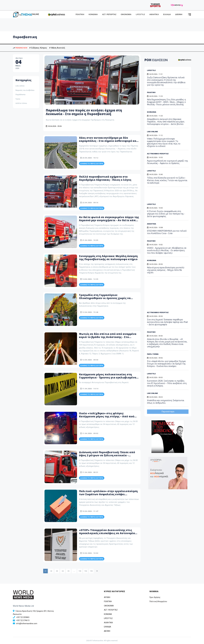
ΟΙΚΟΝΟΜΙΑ (126, 14)
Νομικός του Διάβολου (25, 90)
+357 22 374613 (23, 620)
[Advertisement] (167, 196)
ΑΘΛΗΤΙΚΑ (154, 14)
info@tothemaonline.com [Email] (27, 624)
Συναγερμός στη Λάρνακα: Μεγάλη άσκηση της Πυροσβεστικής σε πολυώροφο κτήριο (108, 258)
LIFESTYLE (140, 14)
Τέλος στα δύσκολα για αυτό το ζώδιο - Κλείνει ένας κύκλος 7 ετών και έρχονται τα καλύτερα (167, 180)
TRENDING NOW (20, 48)
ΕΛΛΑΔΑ (167, 14)
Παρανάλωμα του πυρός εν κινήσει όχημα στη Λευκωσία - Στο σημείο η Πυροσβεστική (84, 112)
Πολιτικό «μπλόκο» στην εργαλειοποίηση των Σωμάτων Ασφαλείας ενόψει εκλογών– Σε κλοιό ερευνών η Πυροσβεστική (108, 496)
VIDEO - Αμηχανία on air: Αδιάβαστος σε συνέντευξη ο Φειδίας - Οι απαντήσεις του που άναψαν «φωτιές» (167, 250)
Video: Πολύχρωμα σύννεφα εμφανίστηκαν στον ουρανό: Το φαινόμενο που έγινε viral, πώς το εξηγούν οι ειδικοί (164, 142)
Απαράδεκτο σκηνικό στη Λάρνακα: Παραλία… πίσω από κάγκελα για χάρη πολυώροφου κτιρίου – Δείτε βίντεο (166, 122)
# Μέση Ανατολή (57, 48)
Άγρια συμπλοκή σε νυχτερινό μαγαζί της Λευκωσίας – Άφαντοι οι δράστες (168, 162)
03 (57, 571)
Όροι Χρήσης (155, 597)
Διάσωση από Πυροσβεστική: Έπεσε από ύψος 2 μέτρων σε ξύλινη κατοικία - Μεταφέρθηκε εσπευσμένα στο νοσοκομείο (109, 455)
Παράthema (20, 94)
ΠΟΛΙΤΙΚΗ (80, 14)
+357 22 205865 (23, 617)
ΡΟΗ (156, 60)
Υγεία (18, 99)
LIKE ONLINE (152, 132)
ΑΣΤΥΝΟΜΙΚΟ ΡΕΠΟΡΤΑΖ (158, 154)
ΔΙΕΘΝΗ (179, 14)
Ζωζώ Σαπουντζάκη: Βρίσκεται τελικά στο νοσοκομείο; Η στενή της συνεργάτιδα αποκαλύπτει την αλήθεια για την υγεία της (166, 81)
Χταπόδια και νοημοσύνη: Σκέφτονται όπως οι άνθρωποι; (166, 402)
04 (63, 571)
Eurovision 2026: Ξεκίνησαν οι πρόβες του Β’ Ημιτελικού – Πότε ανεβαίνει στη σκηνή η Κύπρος (167, 383)
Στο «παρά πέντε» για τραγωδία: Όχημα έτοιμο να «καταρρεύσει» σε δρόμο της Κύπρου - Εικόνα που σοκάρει (166, 364)
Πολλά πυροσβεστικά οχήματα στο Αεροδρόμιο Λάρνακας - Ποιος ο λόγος (105, 178)
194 (86, 571)
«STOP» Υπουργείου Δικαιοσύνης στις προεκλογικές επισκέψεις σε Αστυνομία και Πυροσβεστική (107, 533)
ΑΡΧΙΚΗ (107, 597)
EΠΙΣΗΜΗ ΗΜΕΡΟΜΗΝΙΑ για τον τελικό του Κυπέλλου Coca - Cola (167, 232)
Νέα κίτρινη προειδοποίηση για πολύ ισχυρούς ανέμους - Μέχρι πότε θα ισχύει (166, 270)
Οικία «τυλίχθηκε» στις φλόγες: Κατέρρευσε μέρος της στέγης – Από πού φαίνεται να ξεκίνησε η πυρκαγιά (107, 416)
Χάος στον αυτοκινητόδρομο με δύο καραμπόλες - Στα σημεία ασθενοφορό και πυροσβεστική (108, 141)
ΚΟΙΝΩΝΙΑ (93, 14)
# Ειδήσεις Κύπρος (38, 48)
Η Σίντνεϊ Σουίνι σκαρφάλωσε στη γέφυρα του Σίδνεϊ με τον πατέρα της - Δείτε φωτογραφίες (166, 214)
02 (51, 571)
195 (91, 571)
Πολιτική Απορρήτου (158, 601)
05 (68, 571)
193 (80, 571)
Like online (20, 86)
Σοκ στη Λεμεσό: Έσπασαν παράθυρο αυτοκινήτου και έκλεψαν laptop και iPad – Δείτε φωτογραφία (167, 322)
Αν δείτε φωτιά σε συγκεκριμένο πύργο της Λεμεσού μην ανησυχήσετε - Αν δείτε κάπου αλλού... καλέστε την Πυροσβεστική (109, 220)
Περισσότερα (168, 412)
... (74, 571)
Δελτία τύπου (21, 103)
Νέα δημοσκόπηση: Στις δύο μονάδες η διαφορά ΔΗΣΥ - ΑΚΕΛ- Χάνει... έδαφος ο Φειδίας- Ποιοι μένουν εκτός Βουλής (166, 102)
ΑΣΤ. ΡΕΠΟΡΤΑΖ (109, 14)
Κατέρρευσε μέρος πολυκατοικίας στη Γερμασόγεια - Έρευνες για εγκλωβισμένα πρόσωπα (108, 377)
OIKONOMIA (109, 606)
